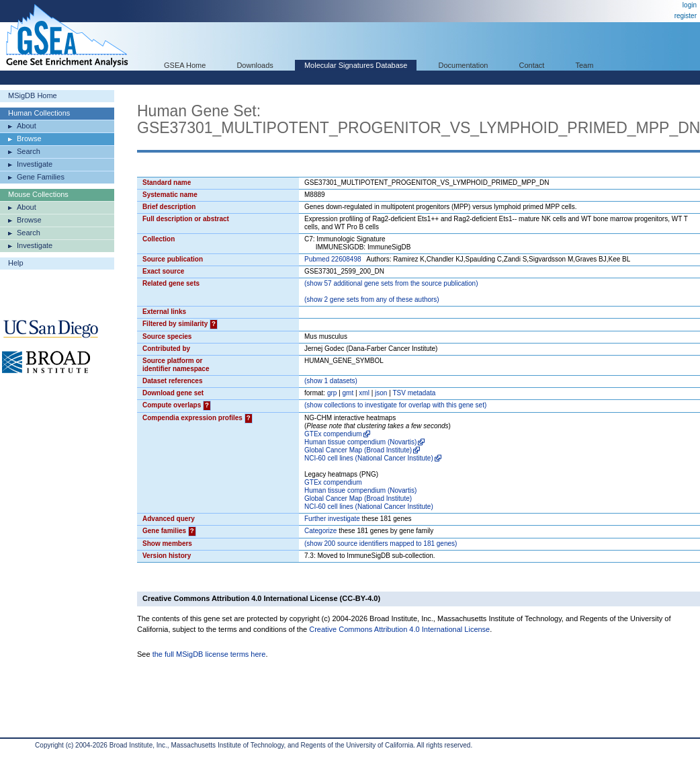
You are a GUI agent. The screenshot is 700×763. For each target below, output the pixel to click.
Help (16, 263)
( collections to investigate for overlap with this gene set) (395, 405)
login (690, 5)
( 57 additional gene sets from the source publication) (391, 283)
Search (29, 151)
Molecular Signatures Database (356, 65)
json (381, 393)
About (27, 126)
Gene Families (41, 177)
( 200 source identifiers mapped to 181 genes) (381, 544)
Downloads (255, 65)
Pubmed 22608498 (333, 259)
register (686, 16)
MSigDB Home (33, 95)
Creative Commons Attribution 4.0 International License (399, 629)
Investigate (35, 164)
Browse (29, 138)
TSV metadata (414, 393)
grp (332, 393)
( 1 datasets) (331, 381)
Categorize (320, 531)
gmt (348, 393)
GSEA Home (185, 65)
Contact (532, 65)
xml (364, 393)
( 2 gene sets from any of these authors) (372, 299)
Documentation (463, 65)
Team (585, 65)
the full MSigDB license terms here (209, 654)
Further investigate (332, 519)
